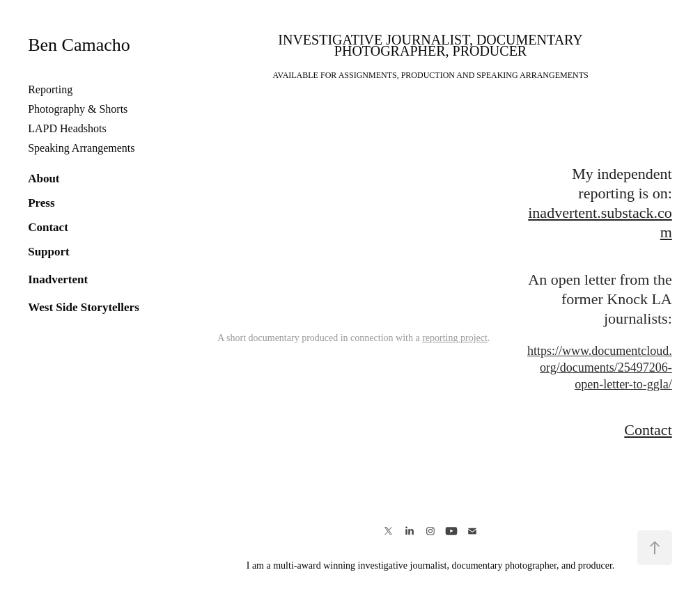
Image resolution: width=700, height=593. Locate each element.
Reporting (50, 89)
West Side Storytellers (84, 307)
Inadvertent (58, 279)
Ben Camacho (79, 45)
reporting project (455, 338)
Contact (48, 227)
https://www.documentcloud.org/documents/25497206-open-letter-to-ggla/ (600, 367)
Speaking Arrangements (81, 148)
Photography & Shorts (78, 109)
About (44, 179)
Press (41, 203)
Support (49, 252)
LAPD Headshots (67, 128)
